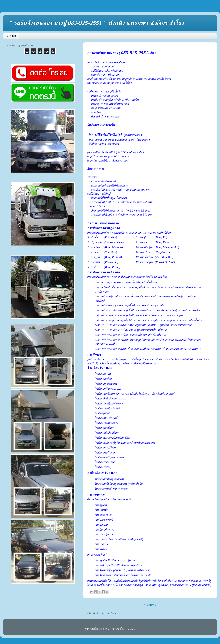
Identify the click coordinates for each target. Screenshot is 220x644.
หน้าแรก (11, 36)
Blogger (130, 629)
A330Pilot (105, 629)
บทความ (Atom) (109, 613)
